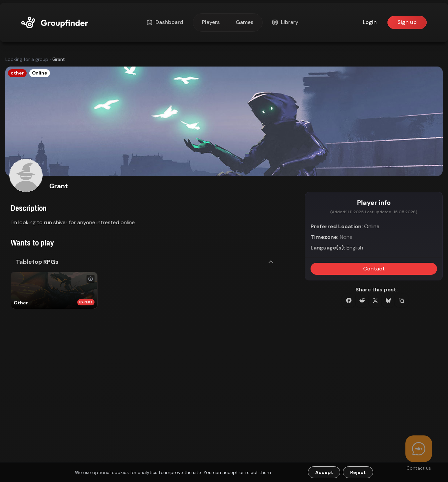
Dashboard (166, 22)
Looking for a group (27, 59)
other (17, 73)
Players (211, 22)
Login (370, 22)
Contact (374, 269)
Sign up (407, 22)
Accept (324, 472)
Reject (358, 472)
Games (244, 22)
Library (286, 22)
